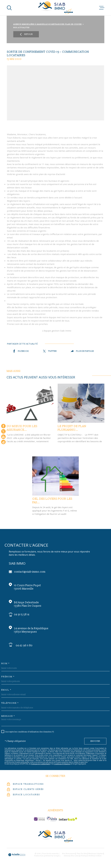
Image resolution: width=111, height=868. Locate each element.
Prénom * (8, 677)
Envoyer (95, 741)
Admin (67, 856)
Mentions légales (96, 854)
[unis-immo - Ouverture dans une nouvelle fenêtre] (52, 819)
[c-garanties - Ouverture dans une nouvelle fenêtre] (39, 819)
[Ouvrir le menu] (102, 8)
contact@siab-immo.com (30, 572)
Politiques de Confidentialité (40, 764)
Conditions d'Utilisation (62, 764)
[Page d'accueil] (55, 8)
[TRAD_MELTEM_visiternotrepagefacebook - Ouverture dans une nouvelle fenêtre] (3, 426)
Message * (8, 716)
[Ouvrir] (9, 8)
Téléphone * (10, 703)
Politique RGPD (87, 856)
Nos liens (75, 856)
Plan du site (82, 854)
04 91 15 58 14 (22, 615)
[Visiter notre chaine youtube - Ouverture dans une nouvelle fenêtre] (3, 437)
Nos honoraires (69, 854)
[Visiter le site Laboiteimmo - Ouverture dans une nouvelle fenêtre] (17, 855)
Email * (6, 690)
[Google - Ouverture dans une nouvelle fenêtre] (3, 442)
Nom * (5, 664)
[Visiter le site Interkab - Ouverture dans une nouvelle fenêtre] (68, 819)
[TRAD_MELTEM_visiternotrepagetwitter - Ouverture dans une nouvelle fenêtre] (3, 431)
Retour (26, 34)
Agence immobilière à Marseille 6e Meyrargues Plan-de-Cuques (48, 24)
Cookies (98, 856)
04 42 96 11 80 (24, 646)
